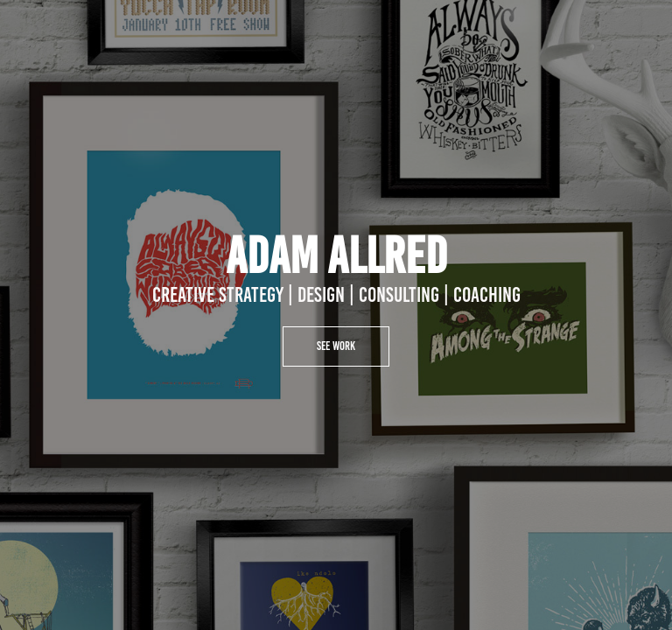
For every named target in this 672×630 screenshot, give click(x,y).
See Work (336, 346)
